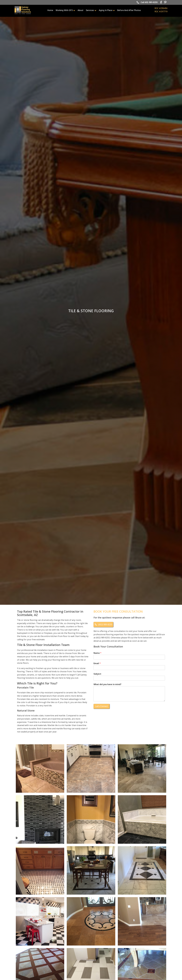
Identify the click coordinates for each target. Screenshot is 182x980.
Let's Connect (102, 706)
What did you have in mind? (107, 684)
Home (50, 10)
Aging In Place (107, 10)
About (80, 10)
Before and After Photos (129, 10)
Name (97, 653)
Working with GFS (65, 10)
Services (91, 10)
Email (97, 663)
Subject (97, 674)
